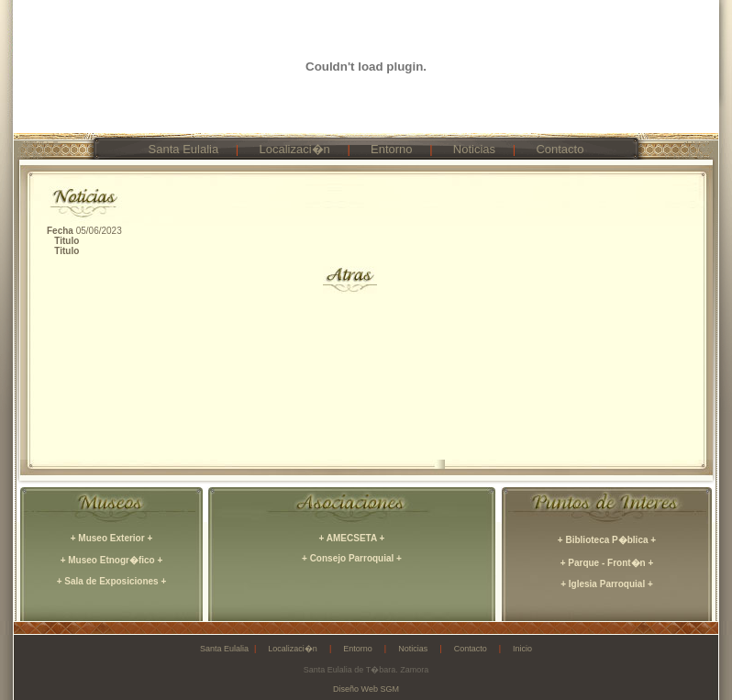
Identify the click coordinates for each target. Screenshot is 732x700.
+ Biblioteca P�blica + (607, 540)
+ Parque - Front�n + (607, 563)
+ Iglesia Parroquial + (607, 584)
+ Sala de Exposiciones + (112, 581)
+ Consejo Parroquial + (352, 558)
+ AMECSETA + (352, 538)
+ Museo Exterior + (111, 538)
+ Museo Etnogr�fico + (112, 560)
